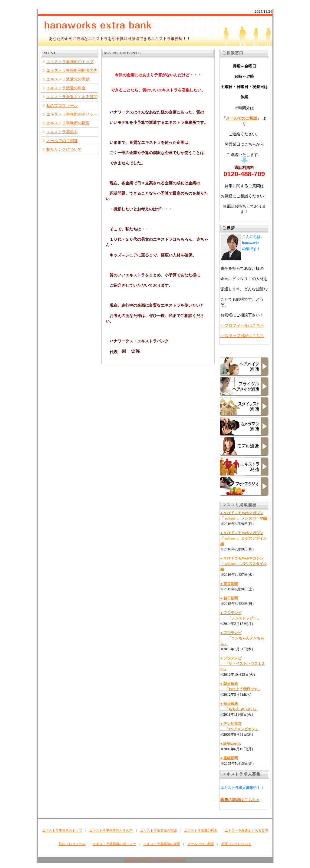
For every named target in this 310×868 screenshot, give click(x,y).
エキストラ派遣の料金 (66, 88)
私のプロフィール (62, 106)
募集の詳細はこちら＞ (240, 800)
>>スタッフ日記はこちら (242, 336)
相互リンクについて (64, 149)
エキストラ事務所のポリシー (72, 114)
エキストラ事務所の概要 (68, 123)
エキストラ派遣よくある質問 (72, 97)
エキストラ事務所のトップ (70, 62)
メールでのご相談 (62, 141)
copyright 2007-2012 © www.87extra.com (155, 860)
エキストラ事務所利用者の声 (72, 70)
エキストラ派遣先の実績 (68, 79)
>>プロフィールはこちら (242, 325)
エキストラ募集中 (62, 132)
